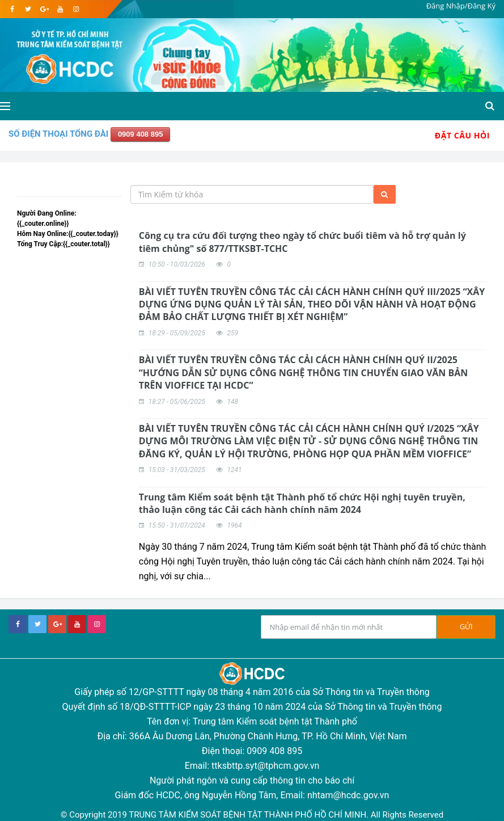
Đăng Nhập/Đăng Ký (461, 6)
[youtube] (60, 9)
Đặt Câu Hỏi (462, 135)
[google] (44, 9)
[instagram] (76, 9)
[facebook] (12, 9)
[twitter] (28, 9)
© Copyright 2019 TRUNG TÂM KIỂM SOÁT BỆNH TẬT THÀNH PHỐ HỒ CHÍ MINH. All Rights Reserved (252, 815)
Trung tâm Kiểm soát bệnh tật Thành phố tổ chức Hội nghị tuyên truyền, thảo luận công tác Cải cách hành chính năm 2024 (302, 503)
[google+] (57, 624)
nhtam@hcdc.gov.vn (348, 795)
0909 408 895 (141, 134)
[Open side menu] (5, 106)
